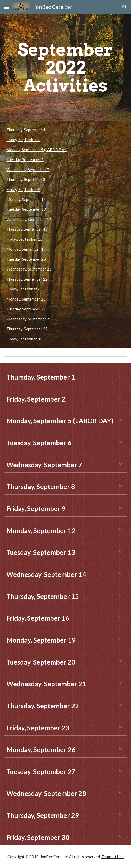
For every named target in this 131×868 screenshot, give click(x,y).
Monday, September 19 (26, 249)
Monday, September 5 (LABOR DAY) (37, 150)
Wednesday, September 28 (29, 319)
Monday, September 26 (26, 299)
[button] (6, 7)
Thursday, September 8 (26, 180)
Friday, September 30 (24, 339)
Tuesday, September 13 (26, 209)
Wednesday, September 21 (29, 269)
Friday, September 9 (23, 190)
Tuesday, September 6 (25, 160)
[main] (65, 68)
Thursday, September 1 (26, 130)
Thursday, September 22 (27, 279)
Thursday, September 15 (27, 229)
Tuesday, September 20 (26, 259)
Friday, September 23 (24, 289)
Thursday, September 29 (27, 329)
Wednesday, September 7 (28, 170)
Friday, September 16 (24, 239)
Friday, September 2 (23, 140)
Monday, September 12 (26, 199)
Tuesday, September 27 (26, 309)
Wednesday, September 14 (29, 219)
